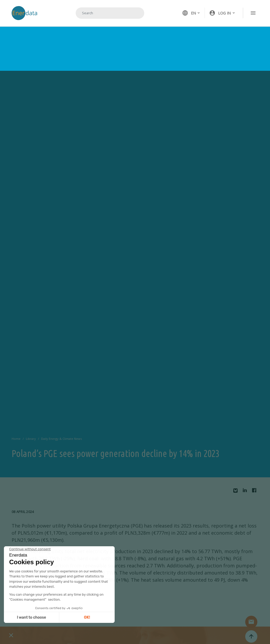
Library (31, 439)
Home (16, 439)
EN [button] (189, 13)
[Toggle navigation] (253, 13)
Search (134, 13)
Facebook (255, 492)
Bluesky (237, 493)
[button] (222, 13)
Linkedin (246, 492)
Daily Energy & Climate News (61, 439)
